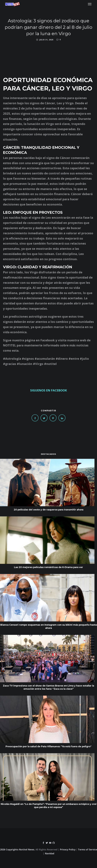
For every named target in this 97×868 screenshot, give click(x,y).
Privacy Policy (68, 849)
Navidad (50, 853)
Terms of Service (87, 849)
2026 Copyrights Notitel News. (17, 849)
